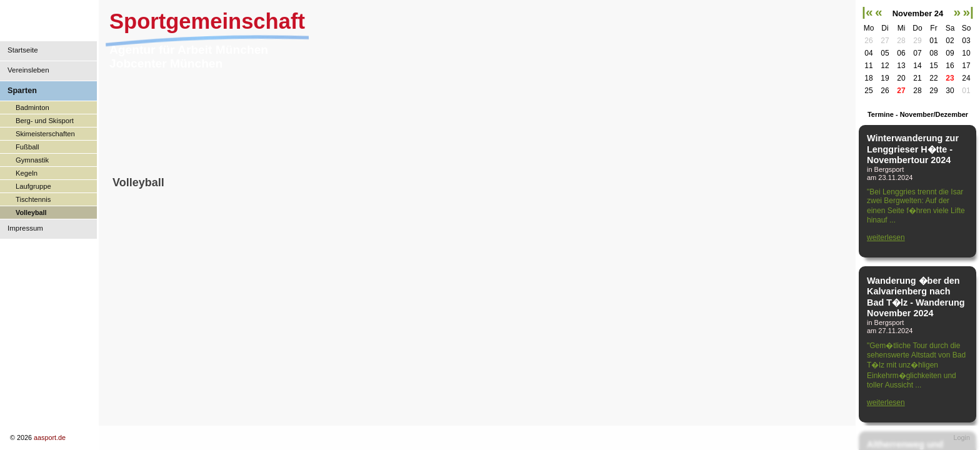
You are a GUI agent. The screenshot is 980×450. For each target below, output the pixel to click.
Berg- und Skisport (45, 121)
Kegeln (27, 173)
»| (968, 12)
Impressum (25, 228)
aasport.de (50, 437)
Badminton (32, 107)
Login (962, 437)
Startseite (23, 50)
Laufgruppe (33, 186)
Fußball (27, 147)
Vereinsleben (28, 70)
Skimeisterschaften (45, 134)
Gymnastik (32, 160)
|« (867, 12)
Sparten (22, 91)
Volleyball (31, 212)
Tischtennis (33, 199)
